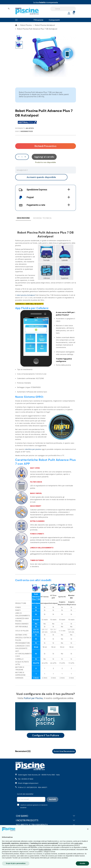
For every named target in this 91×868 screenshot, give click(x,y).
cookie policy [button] (78, 843)
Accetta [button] (82, 863)
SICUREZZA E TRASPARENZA (46, 825)
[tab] (23, 218)
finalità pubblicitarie (45, 850)
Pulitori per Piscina (33, 698)
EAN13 (18, 131)
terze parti (32, 845)
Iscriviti (52, 799)
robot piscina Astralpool (26, 295)
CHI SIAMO (46, 816)
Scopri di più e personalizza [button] (16, 863)
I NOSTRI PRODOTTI (46, 820)
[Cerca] (63, 9)
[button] (88, 829)
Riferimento (20, 128)
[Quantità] (22, 157)
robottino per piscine (33, 449)
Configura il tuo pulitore (46, 735)
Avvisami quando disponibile (41, 177)
